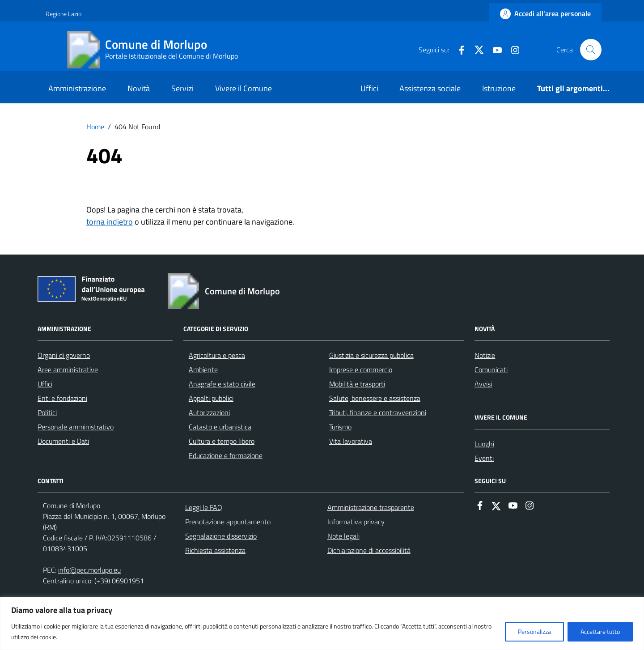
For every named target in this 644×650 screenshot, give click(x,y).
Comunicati (491, 370)
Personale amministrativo (76, 427)
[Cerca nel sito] (591, 50)
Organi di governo (64, 355)
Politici (47, 412)
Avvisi (483, 384)
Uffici (369, 88)
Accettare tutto (600, 631)
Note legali (343, 536)
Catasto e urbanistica (220, 427)
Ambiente (203, 370)
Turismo (340, 427)
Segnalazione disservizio (221, 536)
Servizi (182, 88)
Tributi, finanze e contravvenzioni (378, 412)
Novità (139, 88)
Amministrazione (77, 88)
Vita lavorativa (351, 441)
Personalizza (534, 631)
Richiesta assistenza (215, 550)
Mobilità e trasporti (357, 384)
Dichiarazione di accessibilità (369, 550)
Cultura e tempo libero (222, 441)
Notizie (485, 355)
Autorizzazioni (209, 412)
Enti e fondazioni (62, 398)
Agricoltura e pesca (217, 355)
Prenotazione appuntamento (228, 522)
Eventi (484, 458)
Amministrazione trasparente (371, 507)
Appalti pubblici (211, 398)
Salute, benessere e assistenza (375, 398)
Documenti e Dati (63, 441)
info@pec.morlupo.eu (89, 570)
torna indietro (110, 222)
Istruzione (499, 88)
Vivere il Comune (244, 88)
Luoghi (484, 444)
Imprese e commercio (361, 370)
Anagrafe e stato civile (222, 384)
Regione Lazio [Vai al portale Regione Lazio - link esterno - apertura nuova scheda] (64, 14)
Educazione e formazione (226, 455)
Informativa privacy (356, 522)
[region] (322, 623)
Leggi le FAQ (204, 507)
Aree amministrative (68, 370)
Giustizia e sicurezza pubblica (371, 355)
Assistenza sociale (430, 88)
